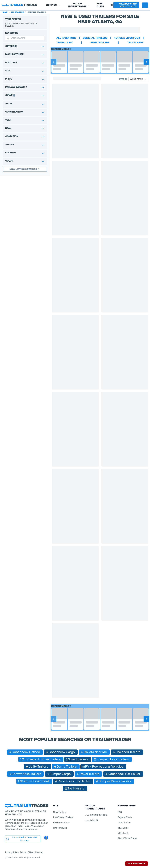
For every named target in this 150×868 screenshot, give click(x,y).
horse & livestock (127, 38)
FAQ (120, 812)
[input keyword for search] (25, 38)
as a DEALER (92, 820)
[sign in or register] (145, 5)
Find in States (60, 828)
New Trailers (60, 812)
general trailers (95, 38)
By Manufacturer (62, 823)
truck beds (135, 43)
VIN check (123, 833)
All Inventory (66, 38)
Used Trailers (125, 823)
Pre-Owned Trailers (63, 817)
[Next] (146, 62)
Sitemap (39, 852)
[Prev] (53, 62)
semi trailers (100, 43)
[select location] (126, 5)
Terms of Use (27, 852)
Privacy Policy (12, 852)
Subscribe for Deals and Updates (21, 839)
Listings (53, 5)
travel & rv (64, 43)
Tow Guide (100, 5)
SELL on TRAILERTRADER (79, 5)
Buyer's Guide (125, 817)
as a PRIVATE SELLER (96, 815)
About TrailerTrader (128, 838)
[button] (126, 5)
